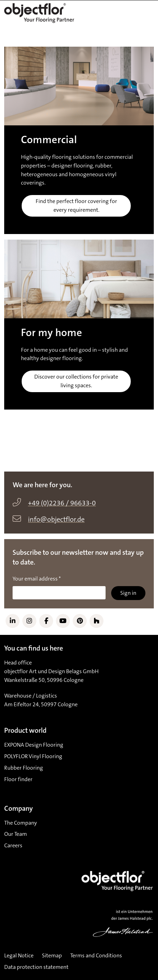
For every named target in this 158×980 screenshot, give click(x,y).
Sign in (128, 593)
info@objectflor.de (56, 520)
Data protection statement (36, 967)
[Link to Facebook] (46, 621)
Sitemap (52, 956)
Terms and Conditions (96, 956)
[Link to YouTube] (63, 621)
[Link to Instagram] (29, 621)
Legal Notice (19, 956)
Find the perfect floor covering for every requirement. (76, 206)
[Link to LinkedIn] (13, 621)
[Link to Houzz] (96, 621)
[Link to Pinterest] (80, 621)
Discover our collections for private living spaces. (76, 381)
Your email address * (37, 579)
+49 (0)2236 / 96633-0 (62, 503)
